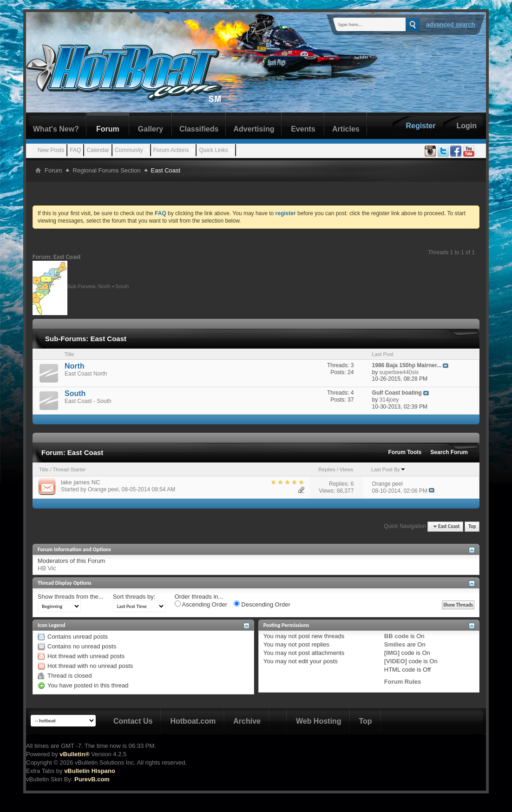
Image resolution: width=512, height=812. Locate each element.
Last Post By (388, 469)
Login (466, 126)
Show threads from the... (71, 597)
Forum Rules (403, 682)
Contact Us (133, 721)
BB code (397, 636)
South (122, 286)
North (104, 286)
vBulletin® (74, 754)
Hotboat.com (193, 721)
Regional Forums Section (107, 170)
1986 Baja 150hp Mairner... (407, 365)
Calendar (98, 150)
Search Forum (449, 452)
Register (420, 126)
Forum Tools (405, 452)
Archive (247, 721)
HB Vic (47, 568)
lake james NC (81, 482)
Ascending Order (201, 604)
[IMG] (392, 653)
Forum (108, 129)
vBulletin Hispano (90, 771)
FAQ (75, 150)
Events (303, 129)
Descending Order (262, 604)
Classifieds (199, 129)
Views (346, 469)
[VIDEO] (396, 661)
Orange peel (103, 489)
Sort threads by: (134, 597)
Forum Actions (171, 150)
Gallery (151, 129)
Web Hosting (318, 721)
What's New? (56, 129)
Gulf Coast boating (397, 393)
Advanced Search (451, 24)
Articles (346, 129)
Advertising (254, 129)
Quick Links (213, 150)
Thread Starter (69, 469)
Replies (327, 469)
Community (129, 150)
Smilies (395, 644)
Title (44, 469)
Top (472, 526)
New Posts (51, 150)
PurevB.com (92, 779)
